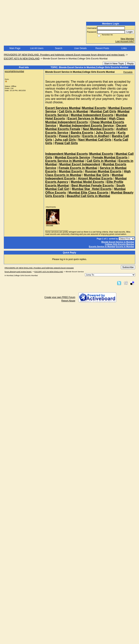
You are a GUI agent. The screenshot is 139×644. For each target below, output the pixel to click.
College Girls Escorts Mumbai (119, 244)
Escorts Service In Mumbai (102, 246)
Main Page (15, 48)
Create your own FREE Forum (60, 297)
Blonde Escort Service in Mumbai (118, 242)
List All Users (37, 48)
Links (124, 48)
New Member (127, 39)
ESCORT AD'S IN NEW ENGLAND (22, 59)
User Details (80, 48)
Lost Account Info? (125, 41)
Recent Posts (102, 48)
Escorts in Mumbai (125, 246)
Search (59, 48)
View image (50, 225)
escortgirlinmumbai (14, 71)
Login (130, 32)
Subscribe (128, 267)
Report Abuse (68, 301)
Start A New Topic (114, 63)
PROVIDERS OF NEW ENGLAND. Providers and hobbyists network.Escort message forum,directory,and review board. (64, 55)
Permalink (128, 72)
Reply (130, 63)
